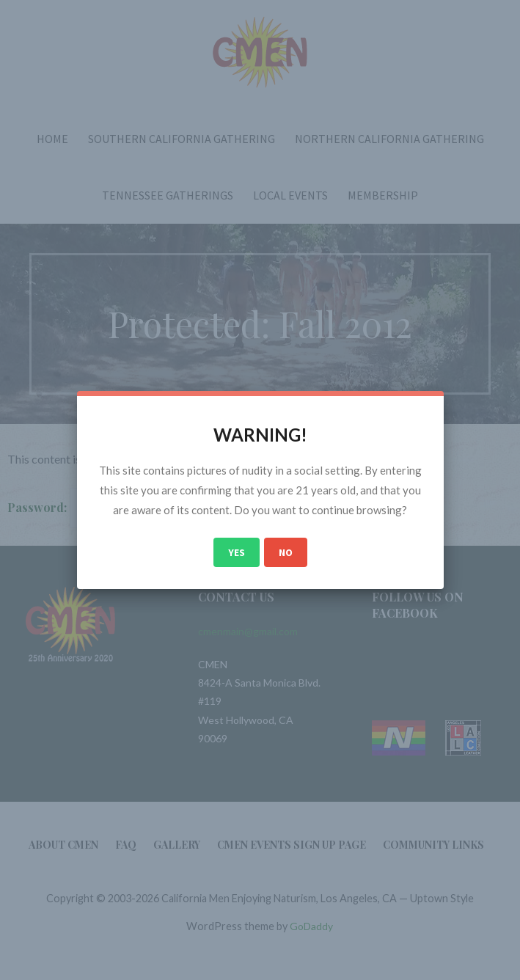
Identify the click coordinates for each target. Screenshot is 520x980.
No (286, 552)
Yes (237, 552)
